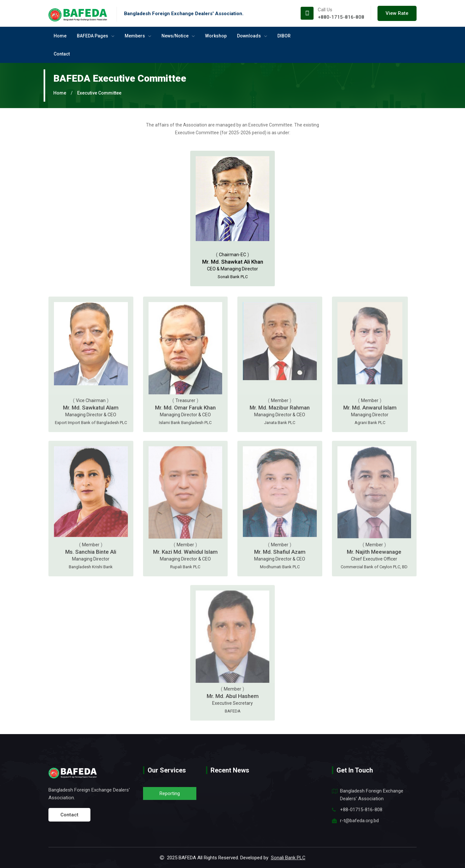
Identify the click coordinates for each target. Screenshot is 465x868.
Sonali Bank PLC (288, 858)
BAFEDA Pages (96, 36)
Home (60, 36)
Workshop (216, 36)
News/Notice (178, 36)
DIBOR (284, 36)
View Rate (397, 13)
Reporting (170, 793)
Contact (62, 54)
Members (138, 36)
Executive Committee (99, 93)
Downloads (252, 36)
